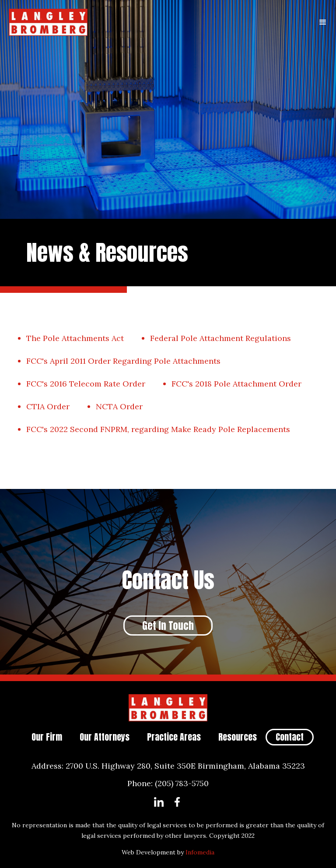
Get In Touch (168, 626)
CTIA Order (48, 406)
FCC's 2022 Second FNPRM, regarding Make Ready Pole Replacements (158, 429)
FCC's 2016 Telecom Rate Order (86, 384)
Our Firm (47, 737)
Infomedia (200, 852)
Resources (238, 737)
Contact (290, 737)
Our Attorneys (105, 737)
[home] (155, 22)
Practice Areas (174, 737)
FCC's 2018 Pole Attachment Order (236, 384)
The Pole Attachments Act (75, 338)
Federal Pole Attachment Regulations (220, 338)
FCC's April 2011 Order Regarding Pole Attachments (123, 361)
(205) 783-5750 (182, 783)
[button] (323, 22)
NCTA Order (119, 406)
